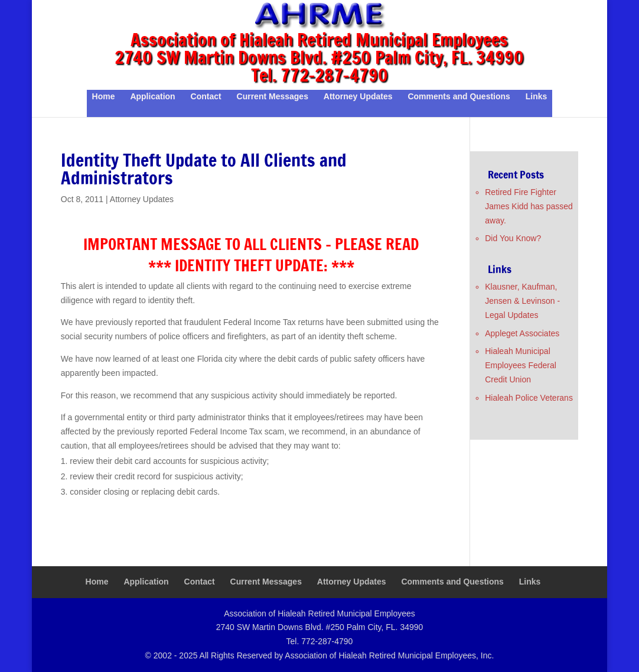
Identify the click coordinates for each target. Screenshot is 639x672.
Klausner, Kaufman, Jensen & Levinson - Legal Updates (522, 301)
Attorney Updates (358, 97)
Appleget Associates (522, 333)
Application (152, 97)
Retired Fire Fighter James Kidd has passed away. (529, 206)
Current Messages (273, 97)
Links (537, 97)
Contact (206, 97)
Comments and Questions (459, 97)
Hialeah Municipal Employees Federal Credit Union (521, 365)
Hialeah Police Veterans (529, 398)
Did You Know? (513, 238)
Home (104, 97)
